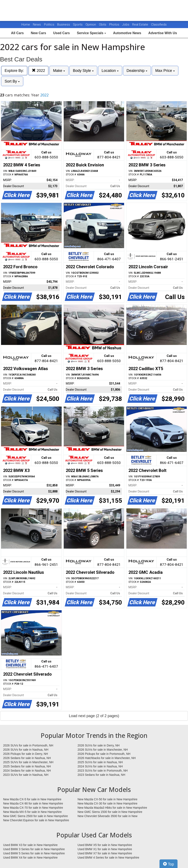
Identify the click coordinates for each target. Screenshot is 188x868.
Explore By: (14, 71)
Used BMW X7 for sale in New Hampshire (105, 853)
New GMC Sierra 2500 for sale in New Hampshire (36, 816)
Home (26, 25)
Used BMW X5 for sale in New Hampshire (105, 845)
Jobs (126, 25)
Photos (115, 25)
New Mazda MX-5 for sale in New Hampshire (32, 812)
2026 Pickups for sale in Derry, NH (26, 754)
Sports (78, 25)
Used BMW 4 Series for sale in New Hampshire (108, 858)
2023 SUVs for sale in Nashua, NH (26, 775)
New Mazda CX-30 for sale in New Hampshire (108, 803)
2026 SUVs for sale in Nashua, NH (26, 750)
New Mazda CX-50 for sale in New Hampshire (108, 799)
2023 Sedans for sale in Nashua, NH (101, 775)
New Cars (38, 33)
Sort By (12, 81)
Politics (49, 25)
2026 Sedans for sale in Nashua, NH (27, 758)
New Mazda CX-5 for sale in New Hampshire (32, 799)
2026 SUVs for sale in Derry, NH (99, 745)
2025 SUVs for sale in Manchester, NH (28, 762)
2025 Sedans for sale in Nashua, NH (27, 766)
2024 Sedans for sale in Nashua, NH (27, 771)
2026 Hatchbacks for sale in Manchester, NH (107, 758)
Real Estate (141, 25)
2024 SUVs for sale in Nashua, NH (100, 766)
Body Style (83, 71)
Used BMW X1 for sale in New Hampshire (105, 849)
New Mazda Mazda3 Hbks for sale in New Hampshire (112, 808)
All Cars (17, 33)
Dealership (137, 71)
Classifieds (159, 25)
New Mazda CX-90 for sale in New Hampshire (33, 803)
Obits (103, 25)
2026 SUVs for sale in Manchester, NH (103, 750)
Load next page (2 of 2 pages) (94, 716)
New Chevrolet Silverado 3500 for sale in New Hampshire (108, 816)
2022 (38, 71)
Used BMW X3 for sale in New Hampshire (30, 845)
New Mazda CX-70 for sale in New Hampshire (33, 808)
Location (110, 71)
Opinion (91, 25)
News (37, 25)
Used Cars (62, 33)
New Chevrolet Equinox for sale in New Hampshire (36, 820)
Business (64, 25)
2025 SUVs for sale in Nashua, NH (100, 762)
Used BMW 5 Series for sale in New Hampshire (34, 853)
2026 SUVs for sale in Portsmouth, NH (28, 745)
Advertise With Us (163, 33)
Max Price (165, 71)
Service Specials (91, 33)
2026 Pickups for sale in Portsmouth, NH (104, 754)
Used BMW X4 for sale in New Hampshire (30, 858)
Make (59, 71)
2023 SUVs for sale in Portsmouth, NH (103, 771)
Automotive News (127, 33)
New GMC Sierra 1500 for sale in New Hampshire (110, 812)
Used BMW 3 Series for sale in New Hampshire (34, 849)
